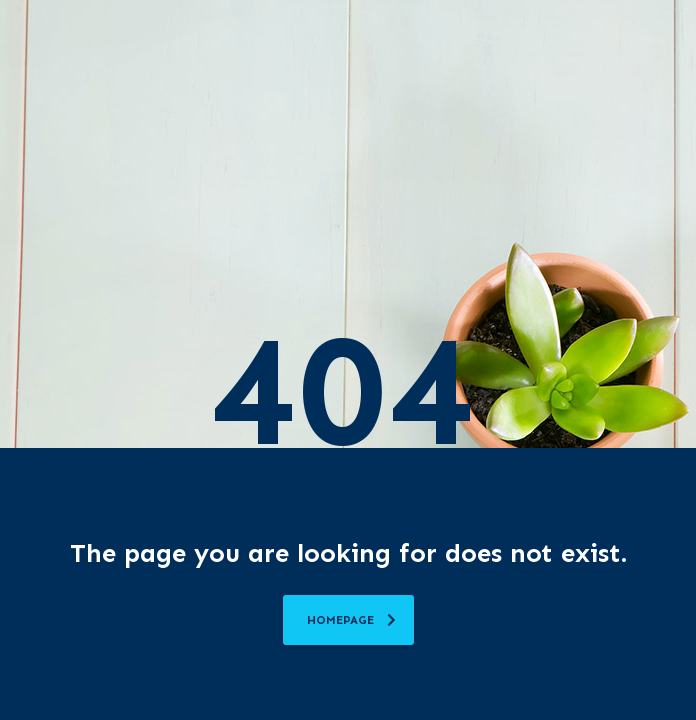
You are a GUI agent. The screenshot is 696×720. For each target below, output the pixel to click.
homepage (351, 620)
